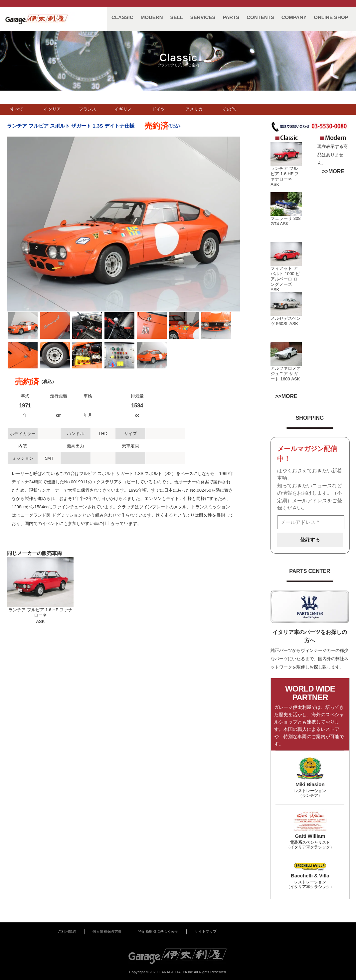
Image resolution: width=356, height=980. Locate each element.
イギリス (123, 109)
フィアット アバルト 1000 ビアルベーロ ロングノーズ (285, 276)
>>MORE (333, 171)
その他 (229, 109)
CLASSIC (122, 17)
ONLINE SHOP (331, 17)
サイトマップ (206, 931)
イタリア (52, 109)
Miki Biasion (310, 784)
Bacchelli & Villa (310, 876)
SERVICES (203, 17)
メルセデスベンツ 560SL (286, 321)
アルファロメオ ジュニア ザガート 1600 (286, 374)
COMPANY (294, 17)
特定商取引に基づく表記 (158, 931)
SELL (177, 17)
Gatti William (310, 836)
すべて (17, 109)
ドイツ (159, 109)
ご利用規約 (67, 931)
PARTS (231, 17)
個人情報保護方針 (107, 931)
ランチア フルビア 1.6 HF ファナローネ (285, 174)
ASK (275, 184)
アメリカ (194, 109)
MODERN (152, 17)
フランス (88, 109)
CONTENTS (260, 17)
